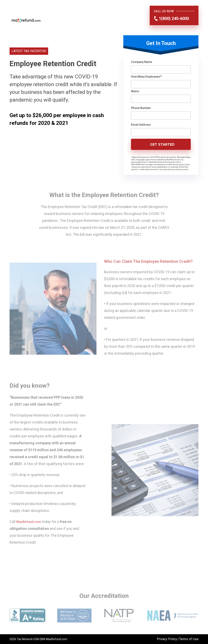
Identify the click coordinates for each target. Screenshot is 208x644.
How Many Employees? (146, 77)
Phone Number (141, 108)
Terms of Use (189, 639)
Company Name (142, 62)
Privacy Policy (167, 639)
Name (135, 91)
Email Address (141, 125)
